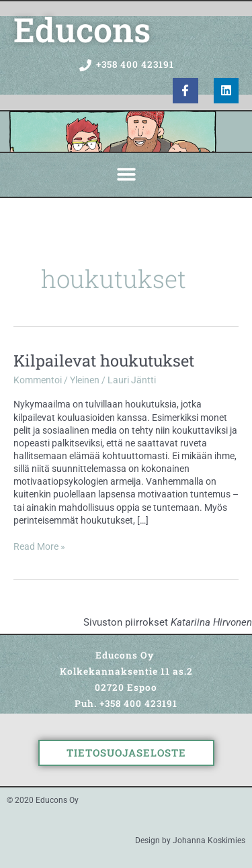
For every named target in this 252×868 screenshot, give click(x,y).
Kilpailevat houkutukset (104, 360)
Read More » (39, 546)
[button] (126, 175)
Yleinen (85, 380)
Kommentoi (38, 380)
